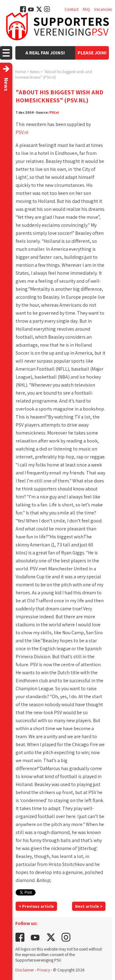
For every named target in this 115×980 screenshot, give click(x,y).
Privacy (44, 970)
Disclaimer (25, 970)
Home (21, 72)
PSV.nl (54, 112)
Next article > (89, 906)
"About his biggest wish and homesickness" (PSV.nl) (54, 74)
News (35, 72)
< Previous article (36, 906)
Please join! (92, 53)
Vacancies (103, 9)
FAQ (86, 9)
